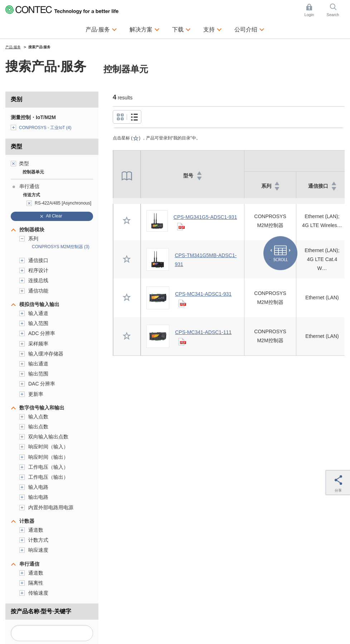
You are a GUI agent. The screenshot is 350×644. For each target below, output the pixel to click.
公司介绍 (246, 30)
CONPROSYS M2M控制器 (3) (61, 247)
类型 (16, 146)
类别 (16, 99)
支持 (209, 30)
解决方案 (141, 30)
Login (309, 15)
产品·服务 (98, 30)
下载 (178, 30)
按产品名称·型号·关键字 (41, 611)
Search (333, 15)
